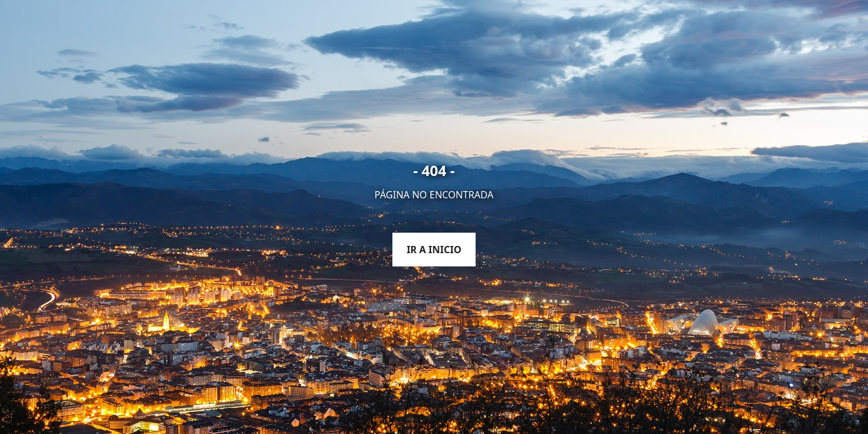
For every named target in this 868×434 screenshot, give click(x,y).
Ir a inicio (434, 250)
